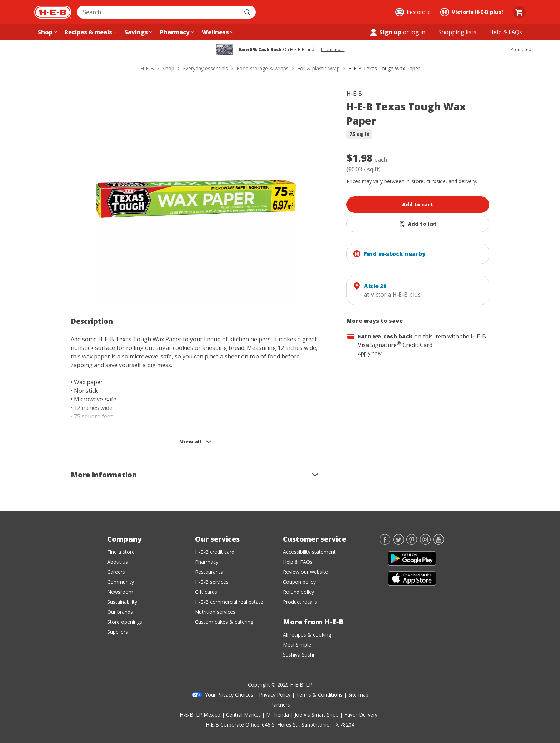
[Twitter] (399, 543)
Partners (280, 705)
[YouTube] (439, 543)
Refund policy (298, 592)
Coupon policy (299, 582)
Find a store (121, 552)
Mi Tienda (277, 715)
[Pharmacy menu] (176, 32)
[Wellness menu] (217, 32)
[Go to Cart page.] (519, 12)
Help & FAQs (298, 562)
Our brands (120, 612)
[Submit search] (248, 12)
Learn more (333, 50)
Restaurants (209, 572)
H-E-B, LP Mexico (200, 715)
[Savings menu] (137, 32)
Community (121, 582)
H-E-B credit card (215, 552)
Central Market (243, 715)
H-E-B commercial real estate (229, 602)
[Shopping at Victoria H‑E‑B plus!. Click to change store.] (473, 12)
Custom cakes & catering (224, 622)
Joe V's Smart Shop (317, 715)
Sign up (385, 32)
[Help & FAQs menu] (506, 32)
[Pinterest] (412, 543)
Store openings (125, 622)
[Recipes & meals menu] (90, 32)
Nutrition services (215, 612)
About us (117, 562)
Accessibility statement (309, 552)
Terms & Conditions (319, 695)
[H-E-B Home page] (53, 12)
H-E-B (354, 94)
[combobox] (159, 12)
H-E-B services (212, 582)
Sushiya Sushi (298, 655)
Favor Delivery (361, 715)
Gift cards (206, 592)
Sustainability (122, 602)
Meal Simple (297, 645)
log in (418, 32)
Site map (358, 695)
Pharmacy (207, 562)
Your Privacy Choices (229, 695)
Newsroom (120, 592)
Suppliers (117, 632)
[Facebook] (385, 543)
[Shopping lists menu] (457, 32)
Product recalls (300, 602)
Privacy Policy (275, 695)
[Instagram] (425, 543)
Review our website (305, 572)
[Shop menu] (46, 32)
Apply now (370, 353)
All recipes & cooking (307, 635)
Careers (116, 572)
